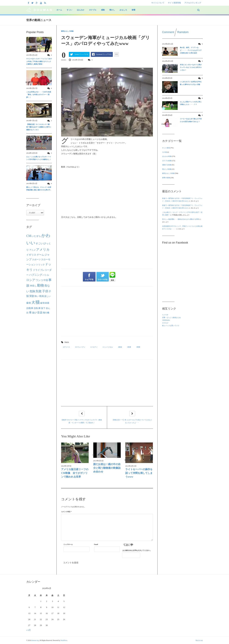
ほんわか (81, 10)
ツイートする (103, 277)
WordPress (64, 640)
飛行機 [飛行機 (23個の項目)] (46, 313)
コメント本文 (66, 512)
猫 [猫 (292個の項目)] (38, 302)
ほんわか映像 (167, 156)
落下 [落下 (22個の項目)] (43, 308)
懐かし (112, 10)
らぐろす (165, 315)
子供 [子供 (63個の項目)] (45, 291)
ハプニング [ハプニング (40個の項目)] (36, 275)
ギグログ (165, 323)
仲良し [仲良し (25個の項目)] (33, 286)
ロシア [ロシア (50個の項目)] (31, 280)
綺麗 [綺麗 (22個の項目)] (47, 303)
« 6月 (29, 630)
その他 (164, 152)
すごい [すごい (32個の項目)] (39, 244)
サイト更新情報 (174, 3)
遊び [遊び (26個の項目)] (34, 313)
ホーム (59, 10)
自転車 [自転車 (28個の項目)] (37, 308)
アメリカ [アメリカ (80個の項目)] (43, 250)
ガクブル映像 (167, 161)
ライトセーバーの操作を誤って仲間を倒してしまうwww (139, 473)
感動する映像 (167, 165)
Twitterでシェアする (81, 54)
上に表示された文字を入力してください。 (137, 550)
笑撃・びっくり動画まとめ (171, 318)
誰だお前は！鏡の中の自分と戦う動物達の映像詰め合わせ (107, 468)
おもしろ (123, 10)
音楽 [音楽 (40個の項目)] (40, 313)
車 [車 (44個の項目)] (30, 312)
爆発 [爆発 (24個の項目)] (29, 303)
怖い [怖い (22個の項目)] (37, 296)
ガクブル (93, 10)
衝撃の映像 (166, 178)
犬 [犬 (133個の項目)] (33, 302)
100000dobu (166, 320)
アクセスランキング (193, 3)
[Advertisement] (107, 311)
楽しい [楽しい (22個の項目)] (48, 296)
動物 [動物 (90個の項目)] (41, 285)
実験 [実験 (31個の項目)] (32, 296)
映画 (120, 347)
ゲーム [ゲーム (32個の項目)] (40, 255)
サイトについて (158, 3)
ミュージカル (108, 347)
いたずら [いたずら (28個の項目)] (36, 236)
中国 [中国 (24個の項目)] (46, 280)
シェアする (89, 277)
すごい (69, 10)
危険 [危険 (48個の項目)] (32, 291)
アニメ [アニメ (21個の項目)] (32, 250)
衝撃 (134, 10)
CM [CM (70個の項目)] (29, 236)
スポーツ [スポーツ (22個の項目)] (36, 259)
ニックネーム (68, 544)
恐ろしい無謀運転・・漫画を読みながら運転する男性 (181, 219)
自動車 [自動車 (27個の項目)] (30, 308)
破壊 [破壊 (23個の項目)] (42, 303)
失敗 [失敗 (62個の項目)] (39, 291)
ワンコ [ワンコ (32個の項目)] (39, 280)
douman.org (35, 640)
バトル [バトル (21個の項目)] (46, 275)
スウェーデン (81, 347)
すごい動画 (166, 148)
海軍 (130, 347)
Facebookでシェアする (104, 54)
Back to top (199, 640)
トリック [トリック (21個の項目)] (40, 265)
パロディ (94, 347)
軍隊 (139, 347)
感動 (103, 10)
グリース (67, 347)
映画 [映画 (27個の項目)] (42, 296)
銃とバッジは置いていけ (171, 326)
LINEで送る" (112, 277)
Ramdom (183, 32)
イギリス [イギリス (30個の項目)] (31, 255)
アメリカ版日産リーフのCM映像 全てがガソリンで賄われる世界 (75, 473)
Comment (168, 32)
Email (96, 544)
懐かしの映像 (167, 169)
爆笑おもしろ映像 (67, 31)
